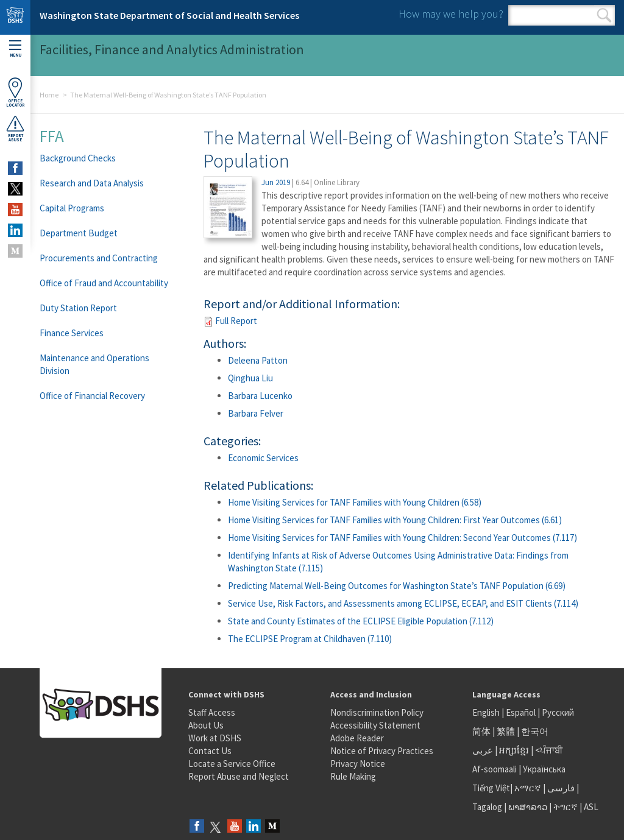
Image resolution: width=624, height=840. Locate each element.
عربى (483, 750)
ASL (591, 807)
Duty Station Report (78, 308)
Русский (558, 712)
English (487, 712)
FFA (52, 136)
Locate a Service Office (232, 764)
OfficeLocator (15, 92)
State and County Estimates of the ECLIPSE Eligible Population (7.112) (361, 621)
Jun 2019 (276, 182)
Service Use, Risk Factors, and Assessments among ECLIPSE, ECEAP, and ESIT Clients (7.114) (403, 603)
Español (521, 712)
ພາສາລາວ (528, 807)
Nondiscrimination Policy (377, 712)
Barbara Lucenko (260, 396)
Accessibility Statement (375, 725)
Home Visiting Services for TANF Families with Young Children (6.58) (355, 502)
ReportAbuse (15, 129)
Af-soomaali (495, 769)
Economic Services (263, 458)
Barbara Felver (256, 413)
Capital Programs (72, 208)
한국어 (535, 731)
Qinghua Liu (250, 378)
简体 (481, 731)
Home (49, 95)
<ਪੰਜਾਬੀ (549, 750)
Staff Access (212, 712)
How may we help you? (451, 14)
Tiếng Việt (491, 788)
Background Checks (78, 158)
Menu (15, 49)
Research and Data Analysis (92, 183)
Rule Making (353, 776)
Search (604, 15)
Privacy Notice (358, 764)
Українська (544, 769)
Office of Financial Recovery (92, 396)
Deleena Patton (258, 360)
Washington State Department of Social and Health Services (169, 15)
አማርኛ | (530, 788)
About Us (206, 725)
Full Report (236, 321)
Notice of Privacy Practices (382, 751)
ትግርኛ (565, 807)
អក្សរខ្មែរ (514, 750)
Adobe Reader (357, 738)
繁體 (507, 731)
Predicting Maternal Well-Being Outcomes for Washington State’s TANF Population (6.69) (397, 586)
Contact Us (210, 751)
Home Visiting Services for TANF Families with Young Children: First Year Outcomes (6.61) (395, 520)
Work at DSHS (215, 738)
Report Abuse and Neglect (239, 776)
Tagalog (487, 807)
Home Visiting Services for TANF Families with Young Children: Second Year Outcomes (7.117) (402, 538)
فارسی (560, 788)
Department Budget (79, 233)
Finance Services (72, 333)
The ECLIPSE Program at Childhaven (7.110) (310, 639)
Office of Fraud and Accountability (104, 283)
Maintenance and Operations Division (94, 364)
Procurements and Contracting (99, 258)
